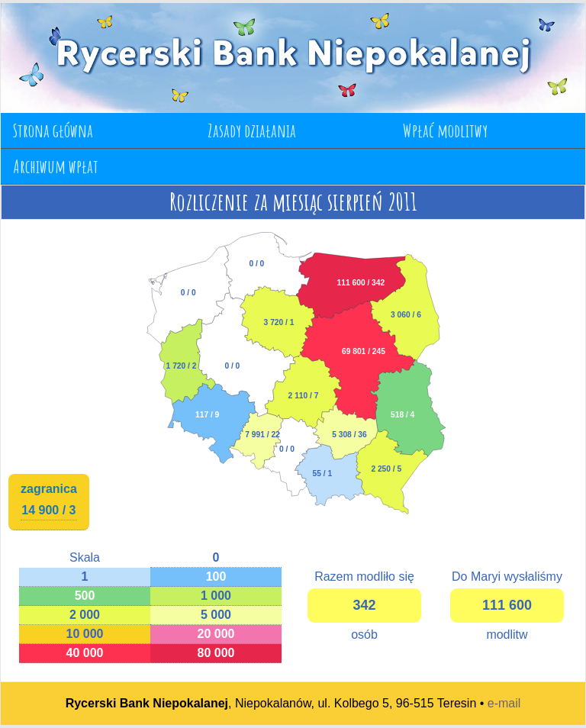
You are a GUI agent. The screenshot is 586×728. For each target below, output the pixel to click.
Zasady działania (252, 130)
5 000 (216, 615)
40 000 (85, 653)
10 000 (85, 634)
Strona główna (53, 130)
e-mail (504, 703)
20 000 (216, 634)
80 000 (216, 653)
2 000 (85, 615)
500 (85, 596)
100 (216, 577)
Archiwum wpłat (56, 166)
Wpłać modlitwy (445, 130)
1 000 (216, 596)
